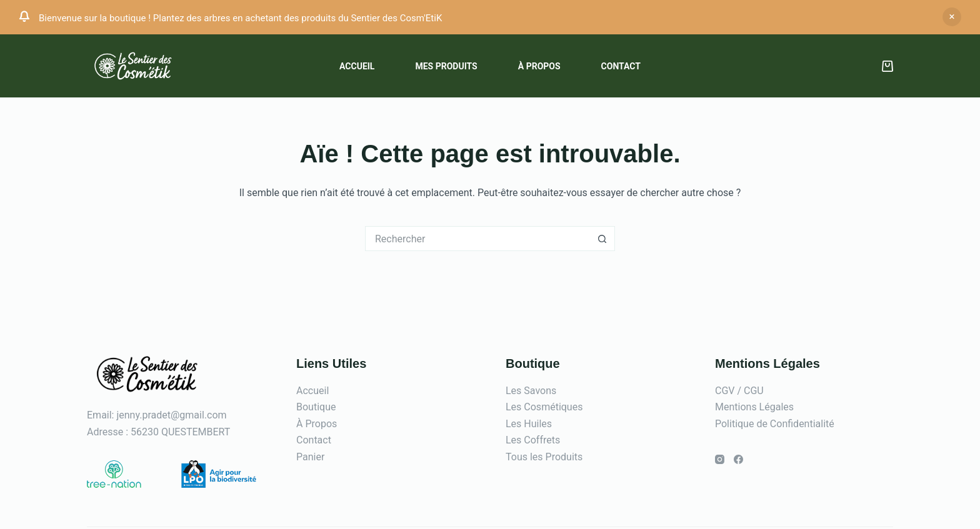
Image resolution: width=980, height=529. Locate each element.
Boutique (316, 407)
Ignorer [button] (952, 17)
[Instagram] (720, 459)
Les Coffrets (533, 440)
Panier (310, 457)
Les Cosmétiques (544, 407)
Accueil (357, 66)
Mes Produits (446, 66)
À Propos (317, 424)
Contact (621, 66)
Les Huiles (529, 424)
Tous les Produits (544, 457)
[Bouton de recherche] (602, 239)
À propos (539, 66)
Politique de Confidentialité (775, 424)
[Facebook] (738, 459)
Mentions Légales (754, 407)
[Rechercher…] (477, 239)
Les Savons (531, 391)
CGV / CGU (739, 391)
